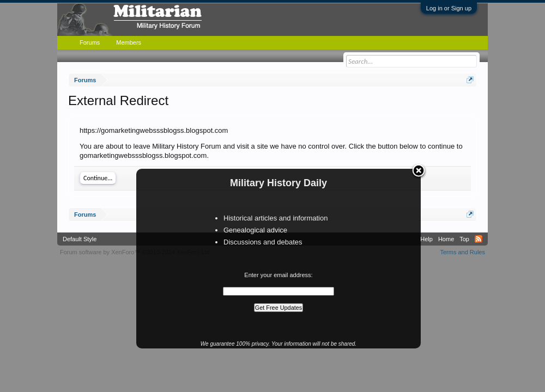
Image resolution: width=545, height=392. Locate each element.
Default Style (80, 239)
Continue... (98, 178)
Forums (90, 42)
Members (129, 42)
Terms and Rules (462, 252)
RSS (479, 239)
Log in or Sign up (449, 8)
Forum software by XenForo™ (136, 252)
